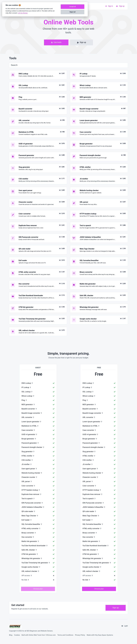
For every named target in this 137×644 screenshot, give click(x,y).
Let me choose (23, 13)
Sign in (109, 6)
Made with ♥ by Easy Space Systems (100, 635)
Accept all (72, 7)
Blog (11, 635)
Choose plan (38, 589)
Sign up (120, 6)
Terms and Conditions (65, 635)
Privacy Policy (80, 635)
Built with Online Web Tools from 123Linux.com (39, 635)
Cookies (17, 635)
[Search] (68, 65)
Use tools (56, 42)
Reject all (73, 12)
